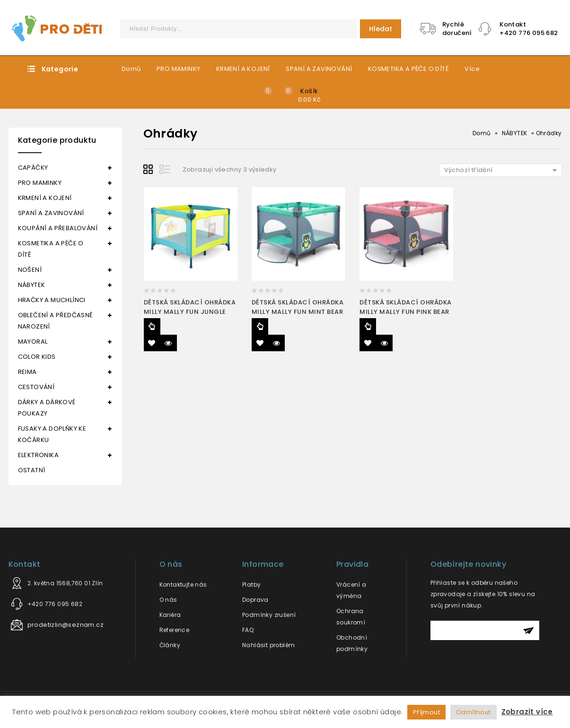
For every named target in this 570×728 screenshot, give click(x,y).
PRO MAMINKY (178, 69)
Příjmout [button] (426, 712)
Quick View (169, 343)
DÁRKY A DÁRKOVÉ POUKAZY (47, 408)
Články (170, 645)
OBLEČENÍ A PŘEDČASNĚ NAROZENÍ (56, 321)
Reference (175, 630)
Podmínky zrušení (269, 615)
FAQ (248, 630)
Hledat (381, 29)
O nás (168, 600)
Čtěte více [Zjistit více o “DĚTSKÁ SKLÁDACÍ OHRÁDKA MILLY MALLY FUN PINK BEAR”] (368, 326)
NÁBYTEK (515, 133)
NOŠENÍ (30, 270)
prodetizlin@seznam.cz (66, 625)
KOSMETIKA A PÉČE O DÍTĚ (408, 69)
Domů (131, 69)
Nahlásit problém (268, 645)
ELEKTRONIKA (38, 455)
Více (472, 69)
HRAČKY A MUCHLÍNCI (52, 300)
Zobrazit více (527, 712)
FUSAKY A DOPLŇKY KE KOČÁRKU (52, 434)
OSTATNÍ (32, 470)
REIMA (27, 372)
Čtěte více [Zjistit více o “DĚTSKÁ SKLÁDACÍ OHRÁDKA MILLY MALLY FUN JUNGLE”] (152, 326)
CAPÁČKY (33, 168)
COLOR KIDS (37, 357)
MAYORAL (33, 342)
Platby (251, 585)
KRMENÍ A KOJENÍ (243, 69)
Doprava (255, 600)
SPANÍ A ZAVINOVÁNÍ (319, 69)
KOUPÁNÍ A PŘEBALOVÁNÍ (58, 228)
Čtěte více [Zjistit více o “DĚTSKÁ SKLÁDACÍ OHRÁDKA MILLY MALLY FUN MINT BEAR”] (260, 326)
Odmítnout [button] (474, 712)
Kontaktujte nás (183, 585)
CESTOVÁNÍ (36, 387)
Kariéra (170, 615)
